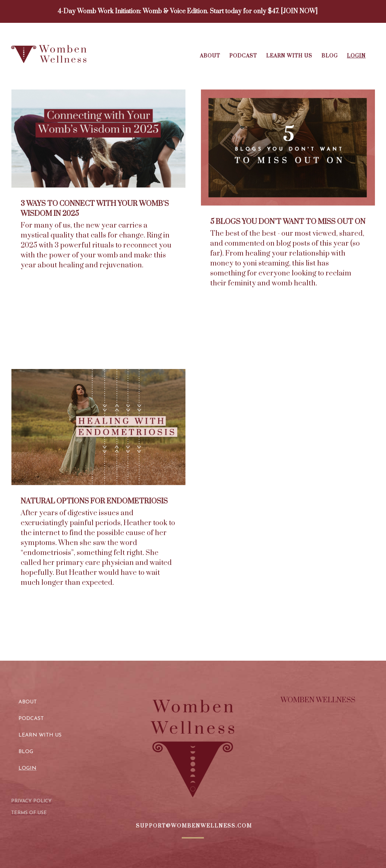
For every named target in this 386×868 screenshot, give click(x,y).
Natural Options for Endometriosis (94, 501)
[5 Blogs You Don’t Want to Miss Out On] (288, 147)
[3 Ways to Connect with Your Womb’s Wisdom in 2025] (98, 138)
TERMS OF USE (29, 813)
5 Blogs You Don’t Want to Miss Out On (288, 222)
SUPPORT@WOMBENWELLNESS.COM (194, 826)
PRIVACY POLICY (31, 801)
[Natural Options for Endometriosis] (98, 427)
